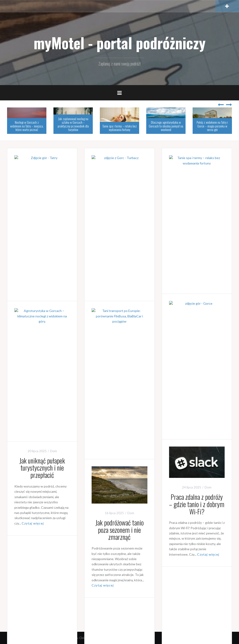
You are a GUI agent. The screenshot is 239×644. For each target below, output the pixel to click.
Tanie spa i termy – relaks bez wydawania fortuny (120, 128)
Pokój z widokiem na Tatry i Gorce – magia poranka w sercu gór (212, 126)
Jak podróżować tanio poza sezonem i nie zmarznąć (119, 530)
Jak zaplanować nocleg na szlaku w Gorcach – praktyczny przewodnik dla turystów (73, 124)
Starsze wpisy (23, 614)
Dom (209, 202)
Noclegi (56, 202)
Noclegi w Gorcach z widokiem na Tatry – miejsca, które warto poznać (27, 126)
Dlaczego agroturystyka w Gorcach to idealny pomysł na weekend (166, 126)
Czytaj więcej (25, 281)
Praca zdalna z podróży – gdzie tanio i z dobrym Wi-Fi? (197, 504)
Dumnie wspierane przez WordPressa (36, 638)
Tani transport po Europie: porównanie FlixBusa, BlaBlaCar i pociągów (119, 375)
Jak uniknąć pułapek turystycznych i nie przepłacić (42, 468)
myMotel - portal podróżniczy (120, 43)
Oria (83, 638)
